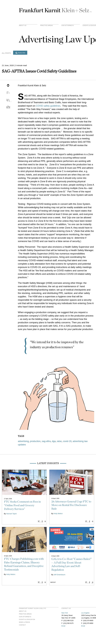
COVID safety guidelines (48, 106)
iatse (59, 441)
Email (63, 626)
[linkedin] (8, 100)
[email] (8, 86)
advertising (23, 441)
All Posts (6, 53)
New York (65, 613)
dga (54, 441)
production (35, 441)
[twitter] (8, 93)
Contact (22, 625)
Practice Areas (25, 614)
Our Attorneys (68, 26)
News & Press (24, 622)
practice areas (47, 26)
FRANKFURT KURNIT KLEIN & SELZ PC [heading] (33, 609)
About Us (23, 26)
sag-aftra (46, 441)
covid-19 (67, 441)
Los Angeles (85, 613)
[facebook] (8, 107)
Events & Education (27, 620)
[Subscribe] (20, 53)
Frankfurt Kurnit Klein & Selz (55, 9)
